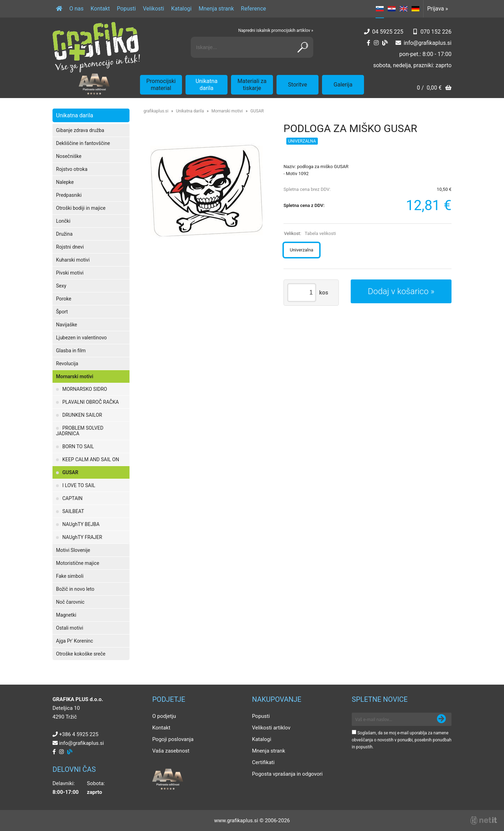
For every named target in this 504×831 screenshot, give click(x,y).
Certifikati (263, 762)
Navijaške (66, 325)
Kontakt (100, 9)
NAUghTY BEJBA (81, 524)
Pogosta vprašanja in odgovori (287, 774)
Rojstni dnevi (70, 247)
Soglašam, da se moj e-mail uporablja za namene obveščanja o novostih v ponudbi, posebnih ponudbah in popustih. (402, 740)
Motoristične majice (78, 563)
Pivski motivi (70, 273)
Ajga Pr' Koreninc (75, 641)
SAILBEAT (73, 511)
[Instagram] (376, 43)
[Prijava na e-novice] (441, 719)
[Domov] (59, 9)
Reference (253, 9)
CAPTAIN (72, 498)
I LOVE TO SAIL (79, 485)
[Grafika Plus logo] (96, 47)
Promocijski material (161, 85)
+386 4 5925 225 (79, 734)
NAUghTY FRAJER (82, 537)
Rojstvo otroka (72, 169)
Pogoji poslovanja (173, 739)
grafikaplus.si (156, 111)
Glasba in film (71, 351)
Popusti (126, 9)
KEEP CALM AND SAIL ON (91, 459)
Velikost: (310, 233)
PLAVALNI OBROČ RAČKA (90, 402)
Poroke (64, 299)
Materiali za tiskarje (252, 85)
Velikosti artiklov (271, 728)
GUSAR (70, 472)
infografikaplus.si (428, 43)
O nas (76, 9)
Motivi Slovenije (73, 550)
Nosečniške (69, 156)
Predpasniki (69, 195)
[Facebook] (369, 43)
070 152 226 (436, 32)
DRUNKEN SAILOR (82, 415)
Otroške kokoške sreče (81, 654)
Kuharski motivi (73, 260)
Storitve (297, 85)
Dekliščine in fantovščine (83, 143)
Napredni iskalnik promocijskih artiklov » (276, 30)
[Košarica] (434, 88)
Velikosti (153, 9)
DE (415, 9)
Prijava (437, 9)
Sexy (61, 286)
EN (404, 9)
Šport (62, 312)
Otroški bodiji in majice (81, 208)
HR (392, 9)
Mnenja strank (216, 9)
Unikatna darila (207, 85)
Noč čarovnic (70, 602)
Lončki (63, 221)
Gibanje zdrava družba (80, 130)
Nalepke (65, 182)
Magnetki (66, 615)
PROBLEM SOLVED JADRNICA (80, 431)
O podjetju (164, 716)
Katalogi (181, 9)
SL (380, 9)
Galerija (343, 85)
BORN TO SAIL (78, 446)
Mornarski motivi (75, 376)
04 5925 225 (388, 32)
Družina (64, 234)
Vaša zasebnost (171, 751)
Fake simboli (70, 576)
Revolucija (67, 363)
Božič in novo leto (75, 589)
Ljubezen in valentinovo (81, 338)
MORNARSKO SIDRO (85, 389)
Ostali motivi (70, 628)
